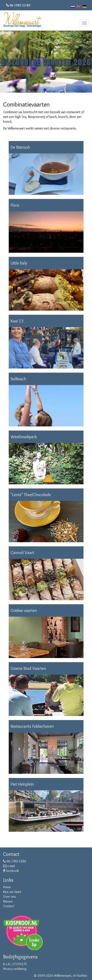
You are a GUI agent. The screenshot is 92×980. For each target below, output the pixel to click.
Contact (9, 906)
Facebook (11, 871)
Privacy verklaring (15, 969)
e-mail (9, 866)
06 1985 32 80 (20, 5)
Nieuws (8, 901)
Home (7, 887)
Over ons (9, 897)
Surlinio (82, 976)
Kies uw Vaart (12, 892)
